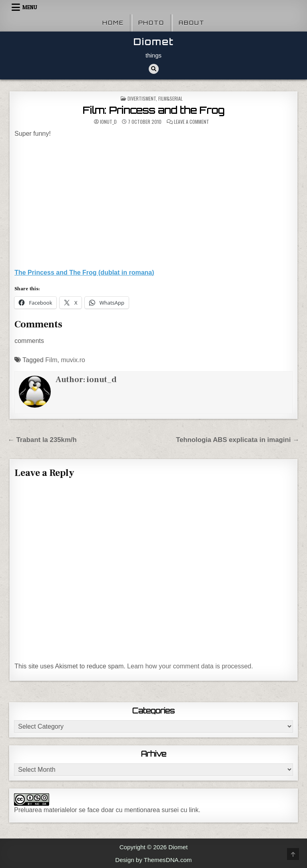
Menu (30, 7)
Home (113, 23)
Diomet (154, 42)
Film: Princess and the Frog (153, 110)
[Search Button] (154, 69)
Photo (151, 23)
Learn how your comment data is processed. (190, 666)
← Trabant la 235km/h (42, 440)
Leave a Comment (191, 122)
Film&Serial (170, 98)
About (192, 23)
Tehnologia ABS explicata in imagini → (238, 440)
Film (51, 360)
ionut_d (108, 122)
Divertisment (142, 98)
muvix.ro (73, 360)
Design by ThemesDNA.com (153, 860)
